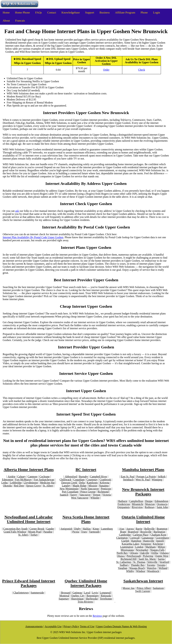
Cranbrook (105, 480)
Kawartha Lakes (131, 544)
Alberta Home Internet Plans (29, 470)
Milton (161, 547)
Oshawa (164, 553)
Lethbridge (16, 483)
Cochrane (44, 477)
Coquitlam (79, 480)
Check (142, 70)
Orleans (134, 553)
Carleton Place (141, 535)
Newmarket (142, 550)
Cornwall (135, 538)
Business (105, 13)
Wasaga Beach (137, 568)
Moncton (150, 504)
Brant (123, 532)
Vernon (96, 495)
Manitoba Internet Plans (143, 470)
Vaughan (123, 568)
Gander (50, 529)
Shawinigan (77, 599)
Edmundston (161, 501)
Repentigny (93, 596)
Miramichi (138, 504)
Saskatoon (158, 588)
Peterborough (134, 556)
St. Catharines (124, 562)
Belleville (149, 529)
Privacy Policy (71, 626)
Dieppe (149, 501)
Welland (163, 568)
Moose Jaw (129, 588)
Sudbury (124, 565)
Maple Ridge (80, 486)
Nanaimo (104, 486)
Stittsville (152, 562)
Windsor (141, 571)
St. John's (23, 535)
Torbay (34, 535)
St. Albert (48, 486)
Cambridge (125, 535)
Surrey (74, 495)
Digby (77, 529)
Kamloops (92, 483)
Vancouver (85, 495)
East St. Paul (128, 477)
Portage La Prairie (146, 477)
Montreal (64, 596)
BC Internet (86, 470)
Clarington (122, 538)
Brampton (162, 529)
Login (157, 13)
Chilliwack (66, 480)
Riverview (137, 507)
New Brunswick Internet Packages (143, 492)
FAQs (39, 13)
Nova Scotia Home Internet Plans (86, 519)
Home (6, 13)
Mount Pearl (35, 532)
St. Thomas (139, 562)
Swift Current (143, 591)
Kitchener (158, 544)
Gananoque (148, 538)
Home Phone (23, 13)
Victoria (106, 495)
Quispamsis (124, 507)
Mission (93, 486)
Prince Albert (144, 588)
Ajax (122, 529)
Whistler (95, 498)
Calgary (21, 477)
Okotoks (8, 486)
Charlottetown (21, 593)
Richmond (103, 492)
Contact (52, 13)
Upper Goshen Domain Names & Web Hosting (122, 626)
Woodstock (153, 571)
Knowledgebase (71, 13)
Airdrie (11, 477)
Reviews (97, 616)
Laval (87, 593)
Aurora (130, 529)
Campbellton (136, 501)
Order (106, 70)
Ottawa (121, 556)
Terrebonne (106, 599)
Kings (96, 529)
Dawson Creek (69, 483)
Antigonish (66, 529)
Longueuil (105, 593)
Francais (20, 21)
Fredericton (124, 504)
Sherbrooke (92, 599)
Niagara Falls (157, 550)
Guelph (125, 541)
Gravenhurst (162, 538)
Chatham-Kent (158, 535)
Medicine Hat (47, 483)
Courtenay (92, 480)
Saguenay (64, 599)
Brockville (146, 532)
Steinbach (128, 480)
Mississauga (127, 550)
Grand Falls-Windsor (15, 532)
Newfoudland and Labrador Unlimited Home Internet (29, 519)
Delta (82, 483)
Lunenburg (107, 529)
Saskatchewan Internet (143, 581)
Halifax (87, 529)
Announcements (34, 626)
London (139, 547)
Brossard (66, 593)
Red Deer (19, 486)
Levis (95, 593)
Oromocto (162, 504)
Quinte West (162, 556)
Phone (144, 13)
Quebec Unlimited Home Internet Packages (86, 583)
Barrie (139, 529)
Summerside (37, 593)
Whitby (130, 571)
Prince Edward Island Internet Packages (29, 583)
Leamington (127, 547)
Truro (84, 532)
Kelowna (104, 483)
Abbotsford (71, 477)
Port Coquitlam (70, 492)
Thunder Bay (138, 565)
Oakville (145, 553)
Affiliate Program (125, 13)
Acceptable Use (53, 626)
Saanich (64, 495)
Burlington (159, 532)
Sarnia (161, 559)
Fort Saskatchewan (44, 480)
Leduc (5, 483)
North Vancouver (90, 489)
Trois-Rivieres (85, 602)
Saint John (162, 507)
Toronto (151, 565)
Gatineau (77, 593)
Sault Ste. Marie (147, 559)
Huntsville (149, 541)
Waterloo (152, 568)
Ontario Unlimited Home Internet (143, 519)
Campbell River (98, 477)
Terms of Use (87, 626)
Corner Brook (37, 529)
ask (17, 211)
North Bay (122, 553)
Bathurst (123, 501)
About (6, 21)
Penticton (106, 489)
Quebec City (78, 596)
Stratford (164, 562)
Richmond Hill (129, 559)
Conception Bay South (15, 529)
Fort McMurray (24, 480)
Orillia (155, 553)
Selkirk (162, 477)
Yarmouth (94, 532)
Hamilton (136, 541)
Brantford (133, 532)
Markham (150, 547)
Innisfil (160, 541)
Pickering (148, 556)
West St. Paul (143, 480)
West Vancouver (80, 498)
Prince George (88, 492)
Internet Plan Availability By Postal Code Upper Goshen (33, 237)
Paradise (48, 532)
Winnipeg (157, 480)
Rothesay (150, 507)
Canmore (33, 477)
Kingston (146, 544)
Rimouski (106, 596)
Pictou (76, 532)
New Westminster (69, 489)
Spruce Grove (33, 486)
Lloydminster (31, 483)
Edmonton (8, 480)
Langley (66, 486)
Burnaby (83, 477)
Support (90, 13)
